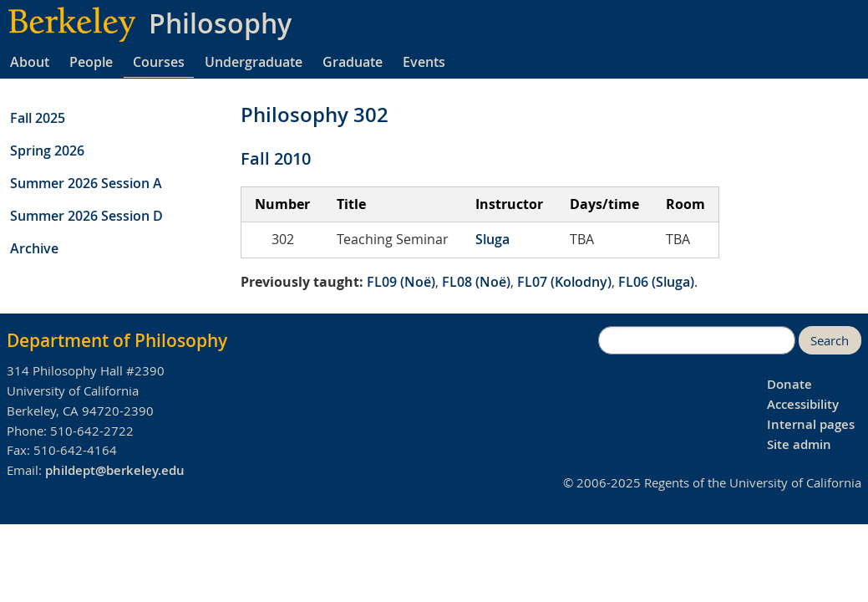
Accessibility (803, 404)
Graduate (353, 62)
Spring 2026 (47, 150)
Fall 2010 (276, 158)
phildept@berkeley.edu (115, 470)
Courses (159, 62)
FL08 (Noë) (476, 282)
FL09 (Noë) (401, 282)
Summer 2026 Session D (86, 216)
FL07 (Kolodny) (564, 282)
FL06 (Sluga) (656, 282)
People (91, 62)
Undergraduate (254, 62)
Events (424, 62)
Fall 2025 (38, 118)
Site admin (799, 444)
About (30, 62)
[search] (697, 340)
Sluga (492, 239)
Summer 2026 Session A (86, 183)
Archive (34, 248)
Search (830, 341)
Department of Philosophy (117, 340)
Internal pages (811, 424)
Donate (789, 384)
